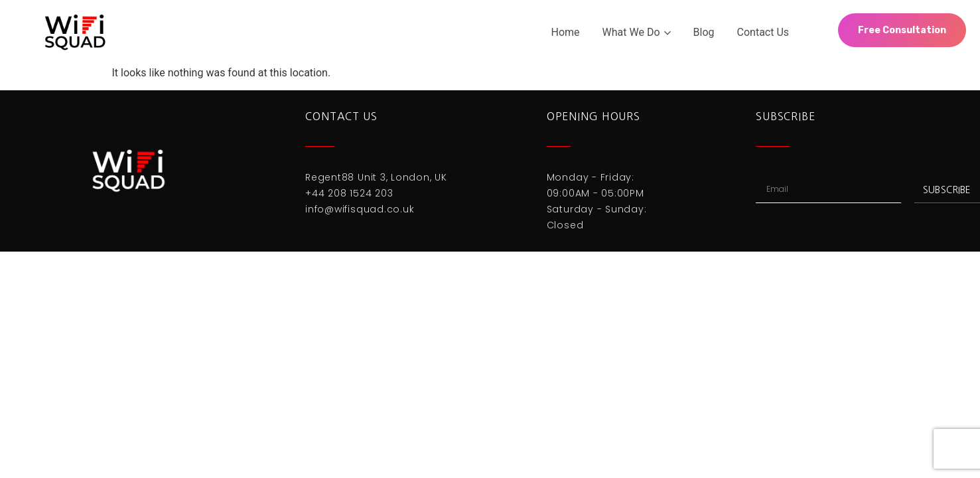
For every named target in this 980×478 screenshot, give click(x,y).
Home (566, 32)
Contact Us (763, 32)
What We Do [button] (637, 32)
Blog (704, 32)
